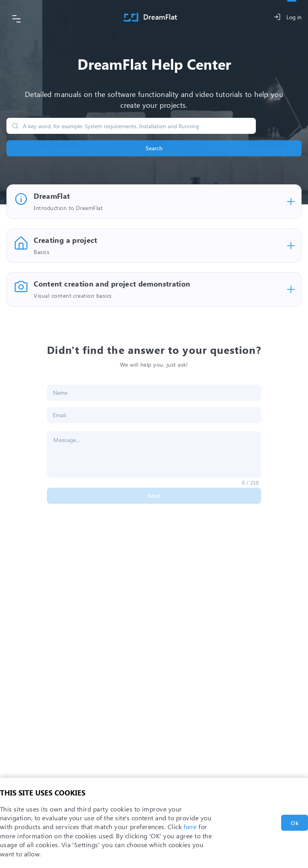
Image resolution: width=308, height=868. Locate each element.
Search (154, 148)
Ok (295, 823)
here (190, 827)
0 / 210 (250, 482)
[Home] (150, 17)
